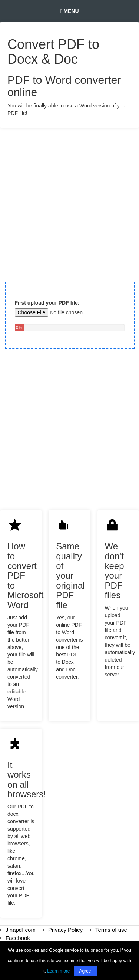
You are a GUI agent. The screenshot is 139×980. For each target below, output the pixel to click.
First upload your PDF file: (47, 303)
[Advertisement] (69, 201)
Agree (85, 971)
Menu (69, 11)
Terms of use (111, 930)
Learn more (58, 971)
